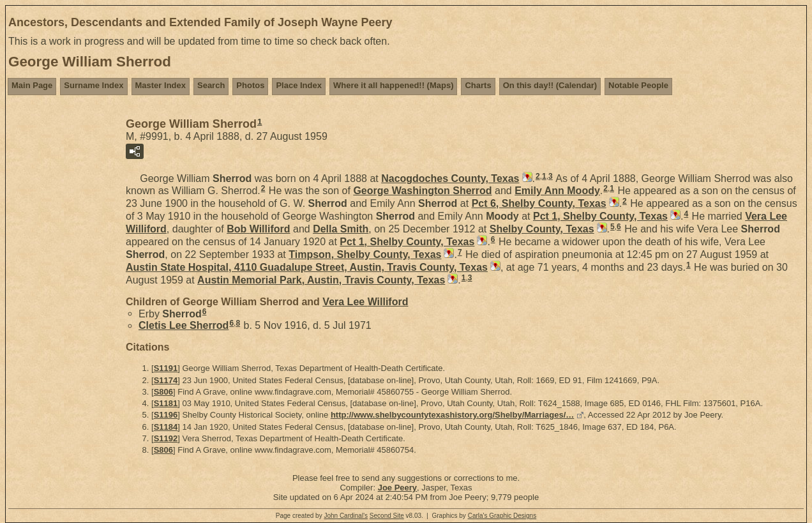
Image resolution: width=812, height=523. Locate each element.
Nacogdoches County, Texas (450, 178)
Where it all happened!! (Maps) (394, 85)
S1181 (166, 403)
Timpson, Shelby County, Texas (365, 254)
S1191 (166, 368)
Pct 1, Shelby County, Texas (600, 216)
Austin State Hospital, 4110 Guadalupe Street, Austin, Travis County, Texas (307, 267)
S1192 (166, 438)
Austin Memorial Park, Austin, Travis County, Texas (321, 280)
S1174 (166, 380)
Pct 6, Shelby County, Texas (539, 203)
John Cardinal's (346, 516)
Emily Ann (557, 191)
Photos (250, 85)
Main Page (32, 85)
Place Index (299, 85)
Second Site (387, 516)
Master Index (161, 85)
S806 (163, 392)
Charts (478, 85)
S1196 (166, 415)
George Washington (422, 191)
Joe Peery (397, 488)
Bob (258, 229)
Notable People (638, 85)
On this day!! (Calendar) (550, 85)
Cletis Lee (184, 325)
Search (211, 85)
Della (341, 229)
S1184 (166, 427)
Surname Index (94, 85)
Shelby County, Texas (542, 229)
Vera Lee (365, 302)
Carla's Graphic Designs (502, 516)
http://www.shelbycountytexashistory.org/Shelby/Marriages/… (452, 415)
